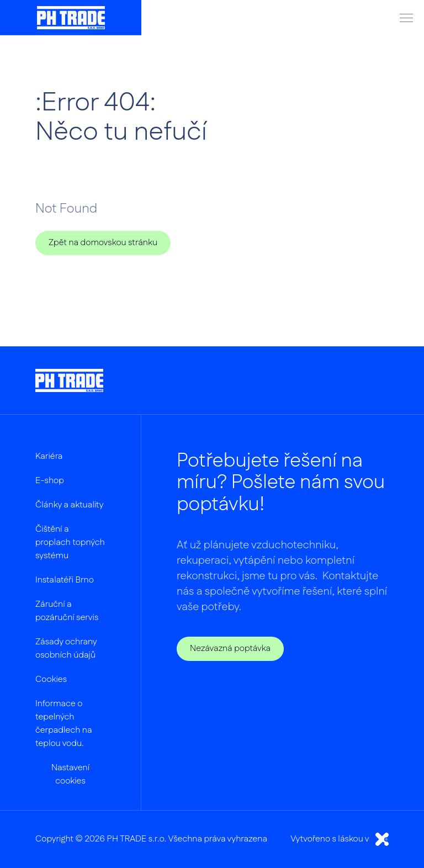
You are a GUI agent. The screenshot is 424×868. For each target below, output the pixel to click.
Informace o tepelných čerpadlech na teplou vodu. (64, 724)
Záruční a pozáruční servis (67, 611)
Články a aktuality (70, 505)
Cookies (51, 679)
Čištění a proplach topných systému (70, 542)
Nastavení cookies (70, 774)
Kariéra (49, 456)
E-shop (50, 481)
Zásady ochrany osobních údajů (66, 649)
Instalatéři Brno (65, 580)
